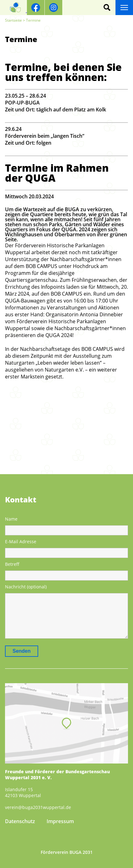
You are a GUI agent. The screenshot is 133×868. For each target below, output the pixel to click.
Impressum (60, 821)
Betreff (12, 564)
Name (11, 519)
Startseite (13, 20)
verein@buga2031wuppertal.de (38, 807)
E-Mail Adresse (21, 541)
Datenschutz (20, 821)
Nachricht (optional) (26, 587)
